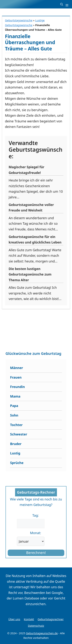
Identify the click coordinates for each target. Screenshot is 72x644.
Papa (14, 406)
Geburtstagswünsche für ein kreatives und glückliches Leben (35, 240)
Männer (17, 368)
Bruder (16, 444)
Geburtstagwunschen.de (42, 633)
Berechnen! (36, 553)
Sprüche (17, 463)
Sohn (14, 415)
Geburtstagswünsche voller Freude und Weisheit (31, 208)
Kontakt (29, 619)
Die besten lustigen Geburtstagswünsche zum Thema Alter (30, 274)
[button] (62, 4)
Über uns (14, 619)
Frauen (16, 377)
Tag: (36, 515)
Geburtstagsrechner (51, 619)
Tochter (16, 425)
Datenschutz (36, 626)
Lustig (15, 453)
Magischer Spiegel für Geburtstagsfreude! (26, 170)
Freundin (17, 387)
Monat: (36, 533)
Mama (15, 396)
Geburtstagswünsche (19, 20)
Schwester (19, 434)
